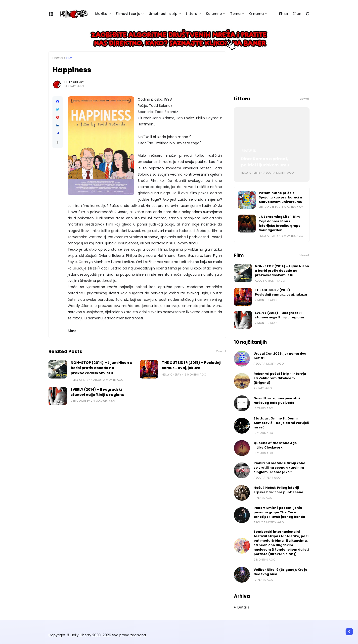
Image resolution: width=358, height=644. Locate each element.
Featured (249, 151)
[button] (58, 142)
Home (58, 58)
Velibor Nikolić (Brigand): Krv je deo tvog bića (280, 572)
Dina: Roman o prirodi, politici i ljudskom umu (265, 162)
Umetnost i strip (163, 14)
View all (221, 351)
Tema (235, 14)
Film (69, 58)
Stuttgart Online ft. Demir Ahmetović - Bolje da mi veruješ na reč (281, 423)
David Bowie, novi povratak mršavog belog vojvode (277, 400)
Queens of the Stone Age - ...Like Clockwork (277, 445)
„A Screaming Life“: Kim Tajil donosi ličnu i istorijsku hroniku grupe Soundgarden (280, 223)
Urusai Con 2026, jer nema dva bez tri (280, 356)
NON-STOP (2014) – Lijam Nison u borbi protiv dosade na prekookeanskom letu (101, 368)
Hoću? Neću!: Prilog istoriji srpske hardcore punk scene (278, 490)
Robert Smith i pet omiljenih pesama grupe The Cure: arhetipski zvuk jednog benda (279, 512)
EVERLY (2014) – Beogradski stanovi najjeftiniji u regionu (97, 392)
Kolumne (214, 14)
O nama (256, 14)
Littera (192, 14)
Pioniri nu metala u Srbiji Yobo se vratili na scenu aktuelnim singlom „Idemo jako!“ (279, 468)
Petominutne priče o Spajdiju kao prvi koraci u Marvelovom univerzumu (281, 197)
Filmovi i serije (128, 14)
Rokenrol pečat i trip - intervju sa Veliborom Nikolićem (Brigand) (280, 378)
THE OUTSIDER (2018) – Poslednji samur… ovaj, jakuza (192, 365)
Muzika (101, 14)
